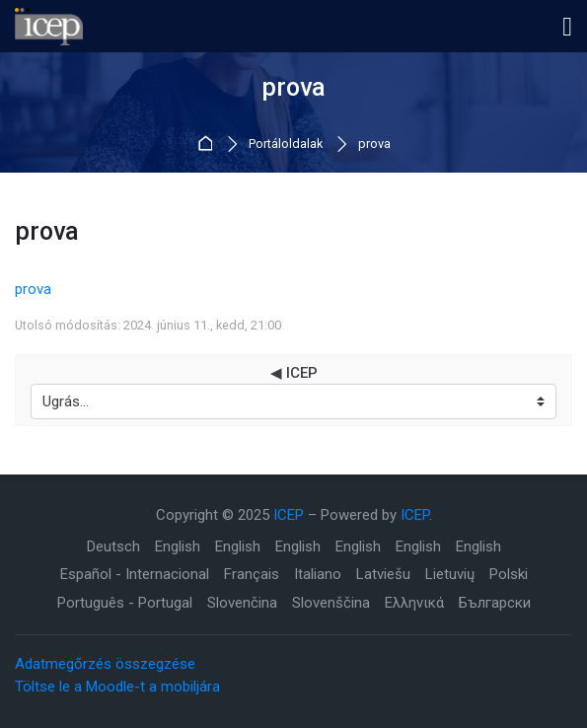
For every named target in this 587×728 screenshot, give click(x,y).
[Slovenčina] (242, 603)
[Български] (495, 603)
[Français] (252, 575)
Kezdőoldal (209, 145)
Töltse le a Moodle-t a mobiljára (117, 687)
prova (374, 145)
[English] (178, 547)
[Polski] (509, 575)
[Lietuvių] (450, 575)
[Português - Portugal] (125, 603)
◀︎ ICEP (294, 373)
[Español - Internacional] (135, 575)
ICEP (289, 515)
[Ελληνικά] (414, 603)
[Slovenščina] (331, 603)
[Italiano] (318, 575)
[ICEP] (49, 27)
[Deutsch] (113, 547)
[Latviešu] (383, 575)
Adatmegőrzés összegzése (105, 664)
